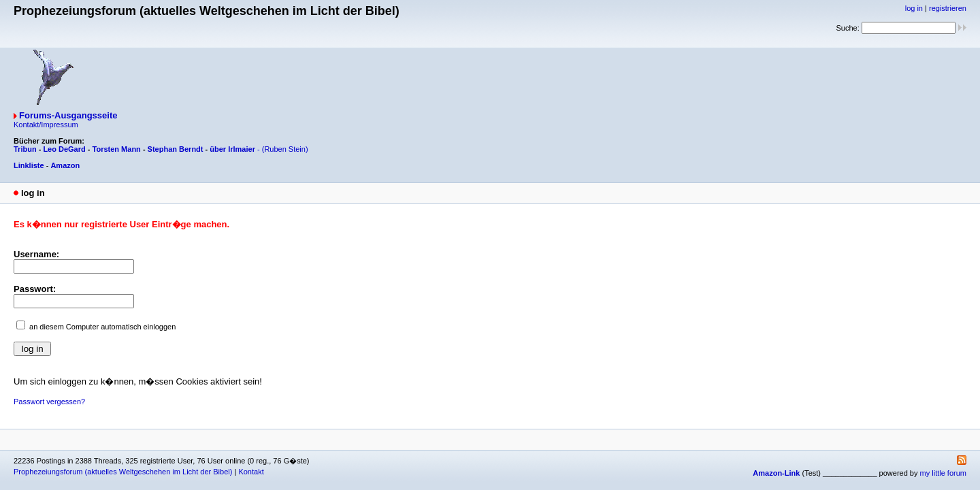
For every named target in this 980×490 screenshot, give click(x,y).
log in (914, 8)
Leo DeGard (64, 149)
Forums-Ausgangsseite (68, 115)
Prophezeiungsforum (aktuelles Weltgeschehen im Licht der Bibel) (123, 472)
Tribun (25, 149)
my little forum (943, 473)
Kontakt (251, 472)
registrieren (948, 8)
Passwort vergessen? (49, 402)
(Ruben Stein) (285, 149)
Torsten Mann (117, 149)
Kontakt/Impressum (46, 125)
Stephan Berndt (176, 149)
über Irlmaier (232, 149)
